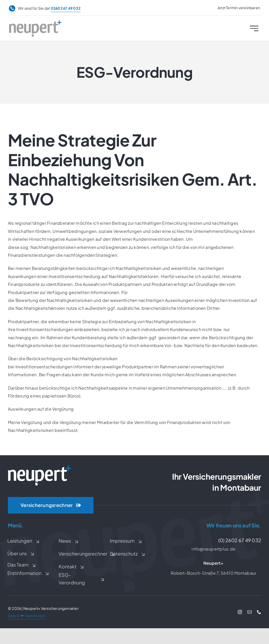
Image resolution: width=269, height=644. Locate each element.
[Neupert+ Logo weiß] (39, 468)
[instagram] (240, 612)
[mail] (250, 612)
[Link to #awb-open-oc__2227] (254, 30)
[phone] (259, 612)
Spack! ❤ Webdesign (27, 616)
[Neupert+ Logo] (35, 24)
